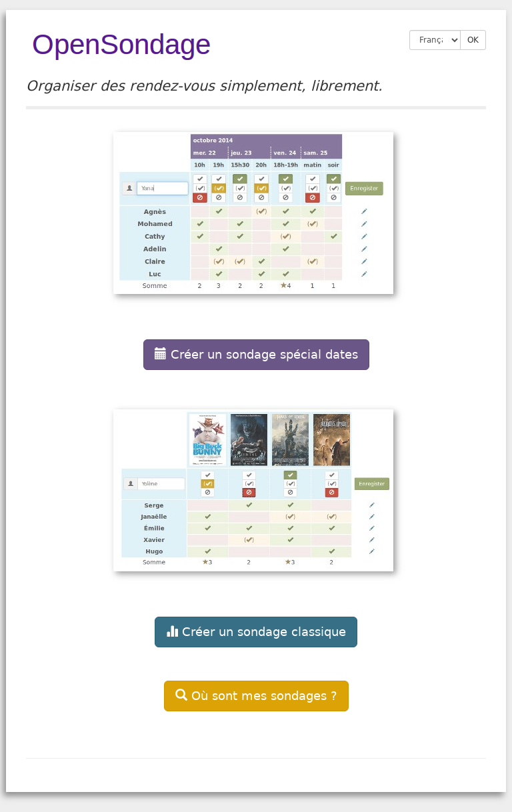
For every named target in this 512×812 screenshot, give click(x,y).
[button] (256, 243)
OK (473, 40)
